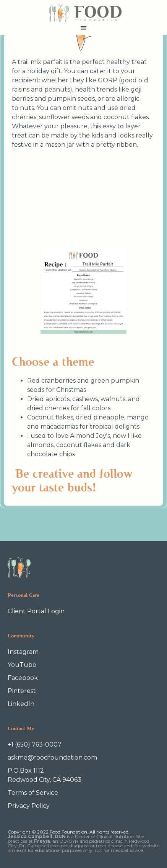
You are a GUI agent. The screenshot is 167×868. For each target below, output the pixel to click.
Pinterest (22, 691)
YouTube (22, 665)
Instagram (23, 652)
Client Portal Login (36, 611)
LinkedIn (21, 704)
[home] (83, 11)
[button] (83, 28)
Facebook (23, 678)
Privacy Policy (29, 806)
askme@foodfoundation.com (52, 757)
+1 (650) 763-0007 (35, 744)
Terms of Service (33, 793)
